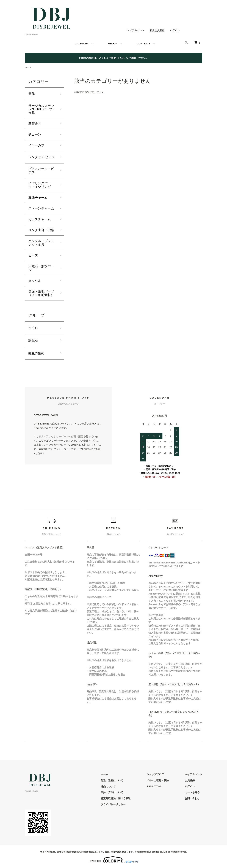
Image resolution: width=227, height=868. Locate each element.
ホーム (28, 67)
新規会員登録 (157, 30)
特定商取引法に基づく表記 (116, 798)
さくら (33, 328)
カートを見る (192, 792)
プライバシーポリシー (113, 804)
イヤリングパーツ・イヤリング (40, 185)
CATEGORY (82, 44)
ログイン (175, 30)
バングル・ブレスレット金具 (41, 243)
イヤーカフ (36, 145)
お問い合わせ (192, 798)
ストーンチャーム (41, 208)
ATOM (157, 786)
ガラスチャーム (40, 219)
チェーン (35, 135)
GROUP (113, 44)
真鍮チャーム (38, 198)
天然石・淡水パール (41, 268)
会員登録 (190, 780)
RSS (149, 786)
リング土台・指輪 (41, 230)
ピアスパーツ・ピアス (41, 171)
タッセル (35, 281)
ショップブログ (155, 774)
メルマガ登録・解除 (158, 780)
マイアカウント (136, 30)
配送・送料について (112, 780)
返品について (108, 786)
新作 (32, 94)
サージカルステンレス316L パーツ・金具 (42, 109)
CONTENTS (144, 44)
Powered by (113, 859)
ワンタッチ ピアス (42, 157)
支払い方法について (112, 792)
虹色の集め (36, 353)
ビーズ (33, 255)
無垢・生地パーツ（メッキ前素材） (41, 293)
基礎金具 (35, 124)
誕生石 (33, 340)
